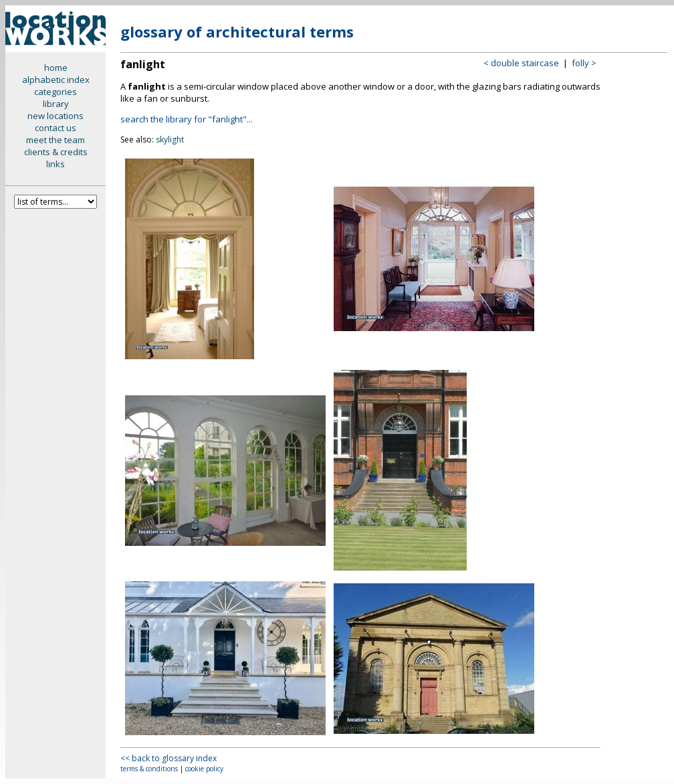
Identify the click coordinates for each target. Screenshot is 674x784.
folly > (584, 63)
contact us (55, 128)
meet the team (55, 140)
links (55, 164)
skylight (170, 139)
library (56, 104)
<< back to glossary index (168, 758)
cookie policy (204, 769)
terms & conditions (149, 769)
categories (55, 92)
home (56, 68)
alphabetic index (56, 80)
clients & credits (56, 152)
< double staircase (521, 63)
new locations (55, 116)
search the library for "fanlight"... (187, 119)
